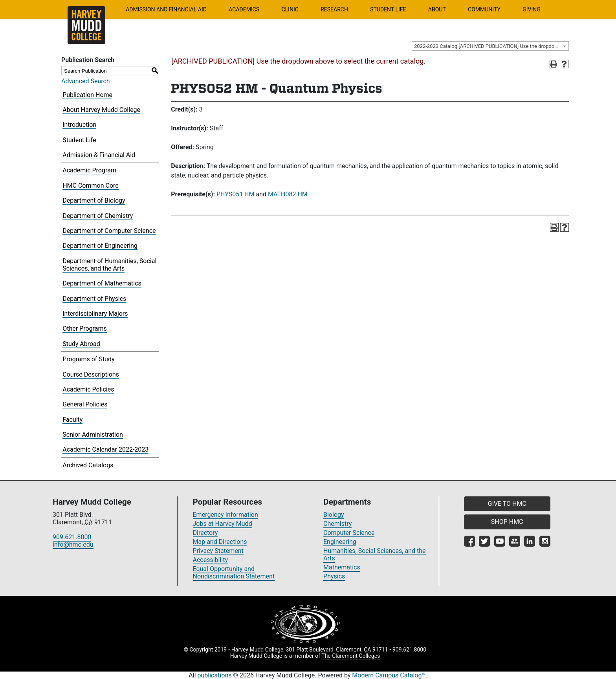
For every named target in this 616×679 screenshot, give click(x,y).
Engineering (340, 542)
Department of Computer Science (109, 231)
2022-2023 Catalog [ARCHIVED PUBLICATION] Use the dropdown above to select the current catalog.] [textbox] (491, 46)
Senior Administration (93, 435)
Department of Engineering (100, 246)
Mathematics (342, 567)
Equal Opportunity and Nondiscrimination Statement (234, 573)
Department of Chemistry (98, 216)
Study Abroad (81, 344)
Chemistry (337, 524)
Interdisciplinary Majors (95, 314)
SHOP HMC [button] (507, 522)
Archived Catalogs (88, 465)
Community (484, 9)
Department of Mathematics (102, 283)
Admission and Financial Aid (166, 9)
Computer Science (349, 533)
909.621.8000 (72, 537)
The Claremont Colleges (351, 656)
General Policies (85, 404)
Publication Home (87, 95)
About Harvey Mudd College (101, 110)
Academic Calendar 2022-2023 (105, 449)
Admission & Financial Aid (99, 155)
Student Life (388, 9)
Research (334, 9)
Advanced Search (86, 81)
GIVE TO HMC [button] (507, 504)
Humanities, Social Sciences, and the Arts (375, 555)
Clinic (290, 9)
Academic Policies (88, 389)
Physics (334, 576)
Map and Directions (220, 542)
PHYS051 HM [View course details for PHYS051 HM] (236, 194)
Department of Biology (94, 200)
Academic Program (89, 170)
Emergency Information (225, 515)
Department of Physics (94, 299)
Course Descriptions (91, 374)
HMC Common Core (91, 186)
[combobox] (490, 46)
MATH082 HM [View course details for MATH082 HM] (288, 194)
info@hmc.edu (73, 544)
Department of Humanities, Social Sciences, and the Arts (109, 265)
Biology (334, 515)
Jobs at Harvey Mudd (223, 524)
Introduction (79, 125)
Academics (244, 9)
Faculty (72, 420)
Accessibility (211, 560)
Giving (532, 9)
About (437, 9)
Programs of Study (88, 359)
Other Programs (85, 329)
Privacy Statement (218, 551)
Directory (205, 533)
